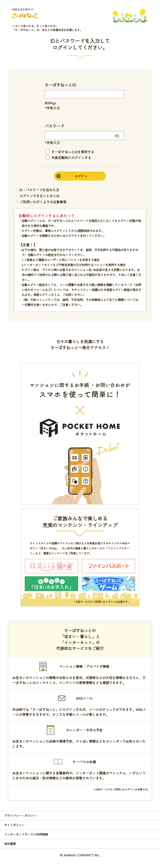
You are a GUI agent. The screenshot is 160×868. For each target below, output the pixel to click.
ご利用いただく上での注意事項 (43, 202)
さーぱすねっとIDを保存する (70, 152)
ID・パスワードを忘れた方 (39, 190)
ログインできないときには (40, 196)
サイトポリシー (14, 825)
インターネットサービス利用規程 (26, 834)
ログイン (81, 176)
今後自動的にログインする (68, 158)
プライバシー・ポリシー (20, 816)
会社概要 (10, 844)
